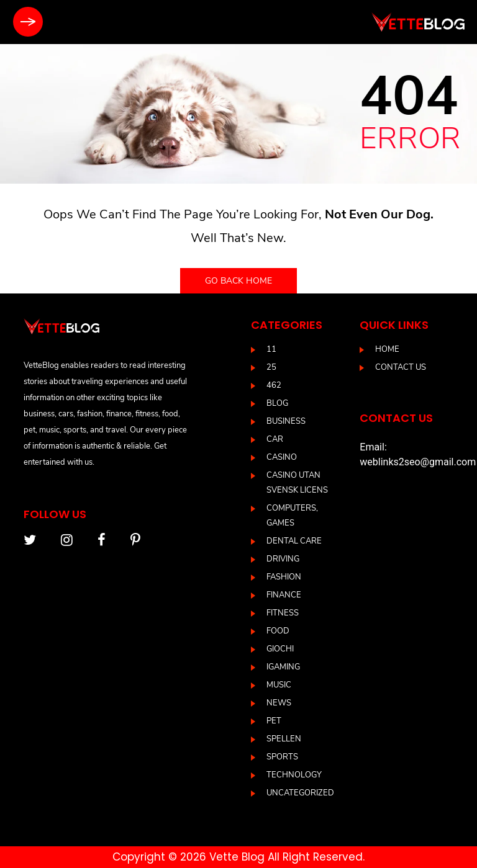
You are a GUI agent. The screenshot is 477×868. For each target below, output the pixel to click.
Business (286, 421)
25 (271, 367)
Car (275, 439)
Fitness (283, 613)
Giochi (280, 649)
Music (279, 685)
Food (278, 631)
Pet (274, 721)
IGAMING (283, 667)
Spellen (284, 739)
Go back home (238, 281)
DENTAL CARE (294, 541)
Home (387, 349)
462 (274, 385)
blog (277, 403)
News (279, 703)
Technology (294, 775)
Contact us (401, 367)
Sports (282, 757)
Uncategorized (300, 793)
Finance (284, 595)
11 (271, 349)
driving (283, 559)
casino (282, 457)
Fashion (284, 577)
